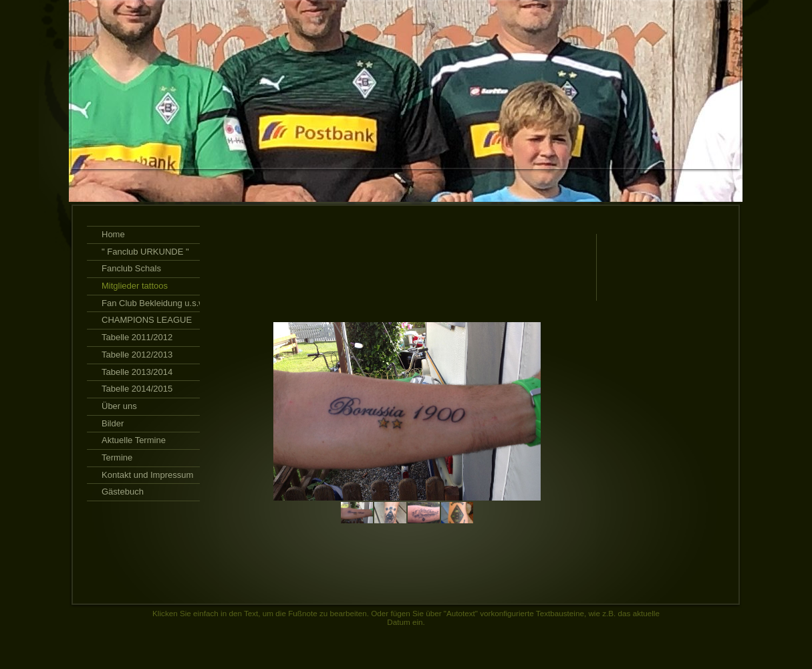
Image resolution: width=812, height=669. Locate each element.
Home (113, 234)
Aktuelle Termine (134, 440)
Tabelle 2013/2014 (137, 372)
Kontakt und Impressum (147, 475)
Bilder (113, 423)
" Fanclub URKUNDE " (145, 252)
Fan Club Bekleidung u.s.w (153, 303)
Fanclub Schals (131, 268)
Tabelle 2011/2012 (137, 337)
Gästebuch (123, 492)
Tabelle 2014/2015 (137, 389)
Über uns (119, 406)
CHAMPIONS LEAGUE (147, 320)
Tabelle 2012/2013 (137, 355)
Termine (117, 457)
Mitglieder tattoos (135, 286)
